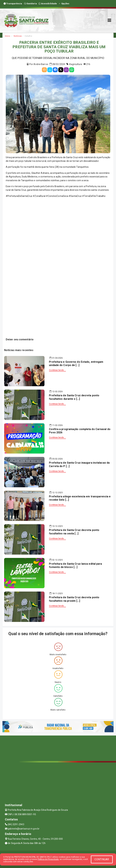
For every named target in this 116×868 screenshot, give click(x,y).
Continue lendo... (57, 370)
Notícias (18, 36)
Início (8, 36)
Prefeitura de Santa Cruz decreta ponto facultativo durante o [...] (74, 397)
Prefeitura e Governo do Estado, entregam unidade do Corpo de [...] (76, 364)
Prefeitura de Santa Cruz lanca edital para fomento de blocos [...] (75, 566)
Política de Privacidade (48, 859)
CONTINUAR (102, 859)
